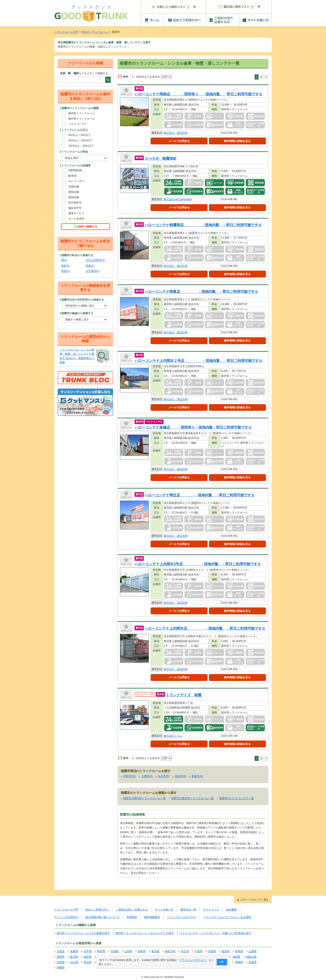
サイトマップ (211, 910)
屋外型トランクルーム (82, 119)
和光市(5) (181, 776)
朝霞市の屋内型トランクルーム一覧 (144, 798)
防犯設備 (74, 197)
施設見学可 (75, 208)
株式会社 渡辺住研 (176, 133)
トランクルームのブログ (182, 917)
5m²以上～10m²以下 (80, 140)
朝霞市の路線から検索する (77, 313)
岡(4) (64, 260)
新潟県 (74, 957)
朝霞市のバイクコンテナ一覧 (237, 798)
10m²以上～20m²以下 (81, 146)
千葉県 (198, 951)
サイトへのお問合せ (66, 917)
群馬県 (239, 951)
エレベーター (76, 181)
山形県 (128, 951)
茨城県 (212, 951)
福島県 (142, 951)
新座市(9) (197, 776)
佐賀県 (253, 962)
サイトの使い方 (164, 910)
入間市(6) (147, 776)
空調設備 (74, 187)
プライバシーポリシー (193, 960)
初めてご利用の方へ (97, 910)
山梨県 (253, 951)
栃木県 (226, 951)
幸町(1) (66, 266)
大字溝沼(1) (93, 271)
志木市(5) (164, 776)
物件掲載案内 (152, 917)
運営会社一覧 (188, 910)
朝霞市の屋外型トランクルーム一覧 (192, 798)
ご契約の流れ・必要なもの (132, 910)
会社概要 (231, 910)
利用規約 (132, 917)
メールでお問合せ (179, 141)
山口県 (74, 962)
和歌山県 (251, 957)
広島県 (61, 962)
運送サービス (76, 213)
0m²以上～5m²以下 (80, 135)
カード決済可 (76, 219)
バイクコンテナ (78, 124)
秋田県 (101, 951)
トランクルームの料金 (75, 152)
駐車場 (72, 176)
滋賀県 (236, 957)
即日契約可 (75, 203)
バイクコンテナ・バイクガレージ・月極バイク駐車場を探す (215, 933)
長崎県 (239, 962)
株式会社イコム (173, 736)
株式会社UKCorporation (178, 199)
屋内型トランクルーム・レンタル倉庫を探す (83, 933)
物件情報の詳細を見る (237, 141)
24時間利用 (75, 170)
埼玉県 (185, 951)
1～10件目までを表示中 (152, 77)
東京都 (155, 951)
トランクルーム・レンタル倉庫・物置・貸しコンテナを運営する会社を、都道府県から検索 (77, 356)
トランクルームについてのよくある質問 (227, 917)
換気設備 (74, 192)
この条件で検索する (85, 227)
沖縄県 (61, 968)
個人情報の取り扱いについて (102, 917)
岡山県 (88, 962)
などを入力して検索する (84, 73)
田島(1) (90, 266)
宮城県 (115, 951)
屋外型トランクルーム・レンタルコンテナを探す (145, 933)
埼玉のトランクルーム (95, 32)
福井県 (88, 957)
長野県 (61, 957)
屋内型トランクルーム (82, 113)
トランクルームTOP (66, 32)
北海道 (61, 951)
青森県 (74, 951)
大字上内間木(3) (95, 260)
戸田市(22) (129, 776)
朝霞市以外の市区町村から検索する (83, 300)
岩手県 (88, 951)
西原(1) (66, 271)
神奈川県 (170, 951)
